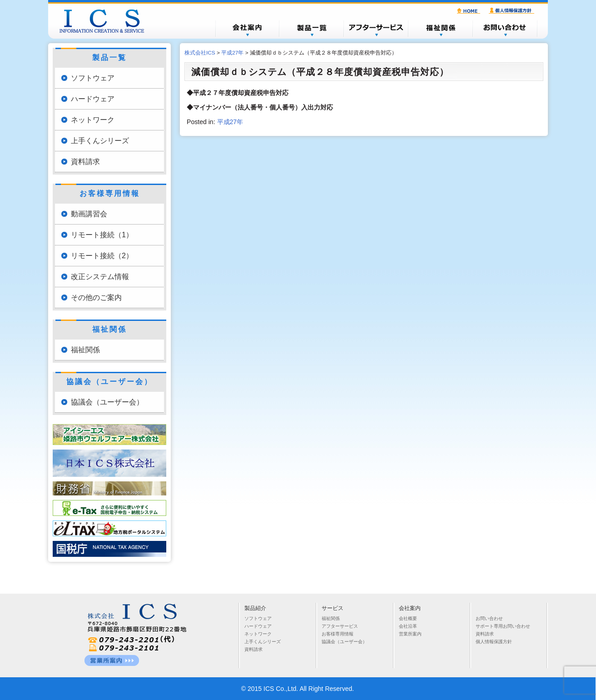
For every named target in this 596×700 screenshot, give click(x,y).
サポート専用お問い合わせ (503, 626)
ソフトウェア (93, 78)
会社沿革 (408, 626)
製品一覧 (312, 28)
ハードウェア (93, 99)
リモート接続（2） (102, 256)
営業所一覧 (112, 660)
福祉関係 (441, 28)
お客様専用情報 (338, 634)
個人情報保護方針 (513, 11)
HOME (470, 11)
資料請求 (85, 162)
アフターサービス (376, 28)
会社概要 (247, 28)
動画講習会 (89, 214)
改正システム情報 (100, 277)
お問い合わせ (505, 28)
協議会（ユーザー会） (107, 402)
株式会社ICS (106, 21)
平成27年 (230, 122)
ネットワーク (93, 120)
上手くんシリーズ (100, 141)
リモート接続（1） (102, 235)
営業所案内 (410, 634)
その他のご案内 (96, 297)
